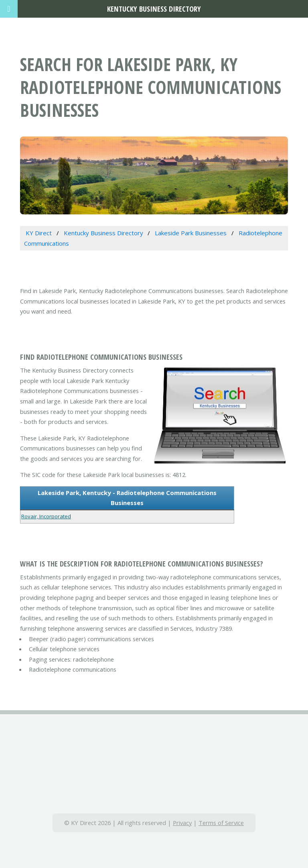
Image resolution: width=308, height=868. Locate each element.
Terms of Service (221, 823)
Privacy (182, 823)
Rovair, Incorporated (46, 516)
